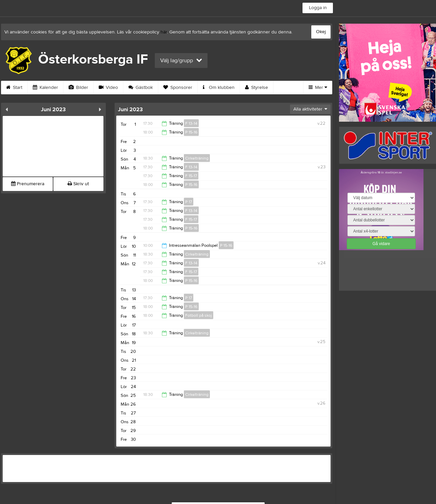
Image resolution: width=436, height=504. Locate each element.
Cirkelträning (197, 158)
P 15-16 (191, 132)
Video (108, 88)
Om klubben (219, 88)
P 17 (189, 202)
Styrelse (257, 88)
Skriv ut (78, 184)
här (164, 32)
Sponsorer (178, 88)
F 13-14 (191, 123)
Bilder (78, 88)
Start (14, 88)
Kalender (45, 88)
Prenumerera (28, 184)
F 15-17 (191, 176)
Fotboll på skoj (199, 315)
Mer (318, 88)
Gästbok (141, 88)
